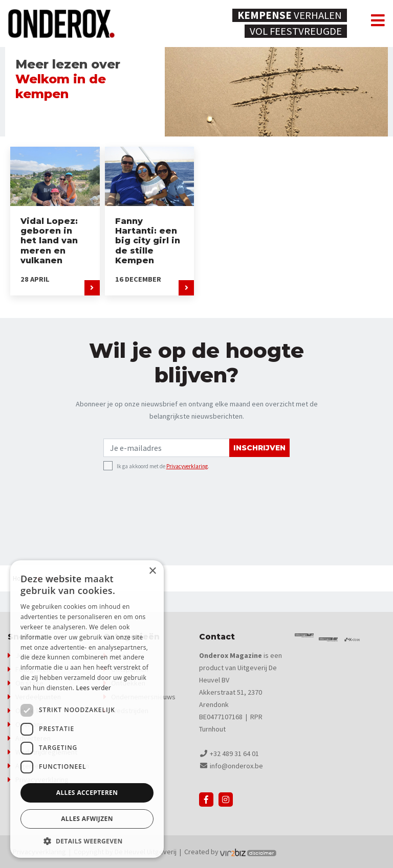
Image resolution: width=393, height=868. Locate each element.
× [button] (152, 571)
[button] (87, 841)
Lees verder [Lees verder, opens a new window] (94, 688)
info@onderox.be (236, 766)
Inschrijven (259, 448)
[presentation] (181, 494)
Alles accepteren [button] (87, 793)
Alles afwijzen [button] (87, 819)
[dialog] (87, 709)
